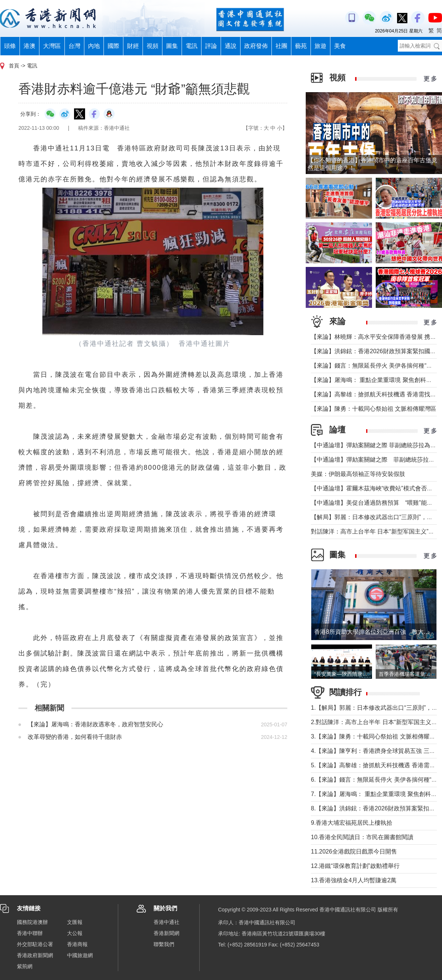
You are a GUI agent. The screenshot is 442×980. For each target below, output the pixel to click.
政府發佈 (256, 46)
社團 (281, 46)
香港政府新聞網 (35, 955)
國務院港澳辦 (32, 922)
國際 (113, 46)
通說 (231, 46)
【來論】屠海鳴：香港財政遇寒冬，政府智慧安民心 (95, 724)
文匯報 (75, 922)
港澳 (29, 46)
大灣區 (52, 46)
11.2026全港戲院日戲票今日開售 (354, 852)
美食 (340, 46)
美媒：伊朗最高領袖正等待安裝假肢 (358, 474)
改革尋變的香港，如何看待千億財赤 (75, 737)
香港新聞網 (166, 933)
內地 (94, 46)
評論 (211, 46)
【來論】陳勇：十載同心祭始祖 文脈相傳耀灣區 (373, 409)
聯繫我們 (164, 944)
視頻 (152, 46)
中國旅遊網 (80, 955)
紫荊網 (25, 966)
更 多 (430, 79)
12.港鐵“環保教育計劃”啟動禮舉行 (355, 866)
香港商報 (77, 944)
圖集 (172, 46)
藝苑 (301, 46)
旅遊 (320, 46)
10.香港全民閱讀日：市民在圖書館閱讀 (362, 837)
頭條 (10, 46)
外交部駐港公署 (35, 944)
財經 (133, 46)
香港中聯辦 (30, 933)
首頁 (14, 66)
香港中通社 (166, 922)
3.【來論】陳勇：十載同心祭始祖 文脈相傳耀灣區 (376, 736)
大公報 (75, 933)
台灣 (74, 46)
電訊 (192, 46)
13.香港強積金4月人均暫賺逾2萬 (354, 880)
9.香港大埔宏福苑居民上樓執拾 (352, 823)
